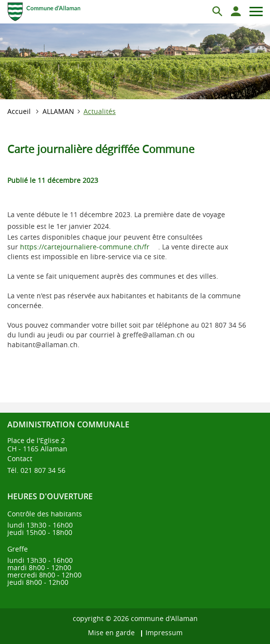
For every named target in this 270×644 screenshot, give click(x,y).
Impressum (164, 633)
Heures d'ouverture (50, 496)
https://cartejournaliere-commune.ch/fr (89, 247)
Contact (20, 458)
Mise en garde (111, 633)
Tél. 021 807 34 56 (36, 470)
